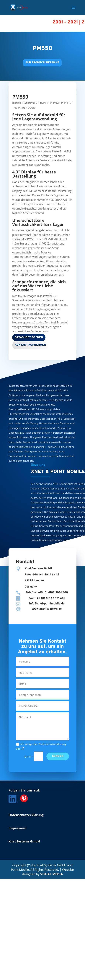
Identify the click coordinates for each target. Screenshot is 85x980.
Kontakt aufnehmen (30, 345)
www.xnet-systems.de (47, 609)
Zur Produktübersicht (42, 63)
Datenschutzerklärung (26, 815)
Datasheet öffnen (29, 337)
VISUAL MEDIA (52, 874)
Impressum (17, 828)
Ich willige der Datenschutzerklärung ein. (41, 746)
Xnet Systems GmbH (24, 841)
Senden (58, 756)
